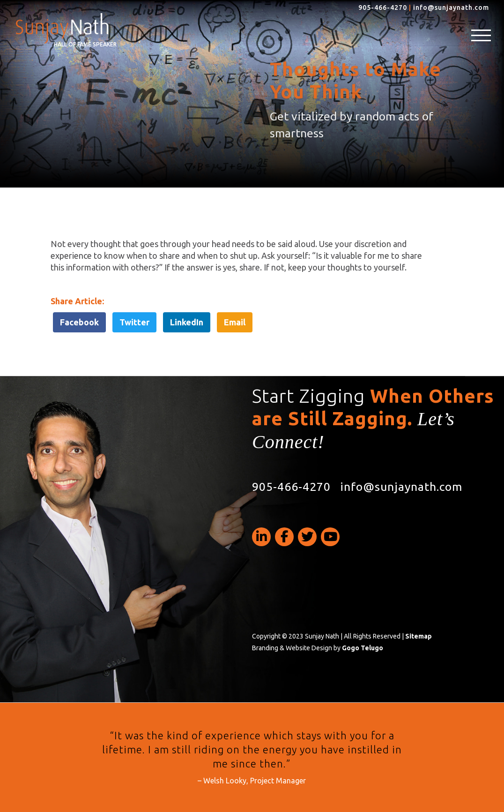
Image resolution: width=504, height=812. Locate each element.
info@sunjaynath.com (451, 8)
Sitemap (419, 636)
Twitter (134, 322)
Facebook (79, 322)
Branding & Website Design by (318, 648)
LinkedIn (187, 322)
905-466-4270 (383, 8)
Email (235, 322)
